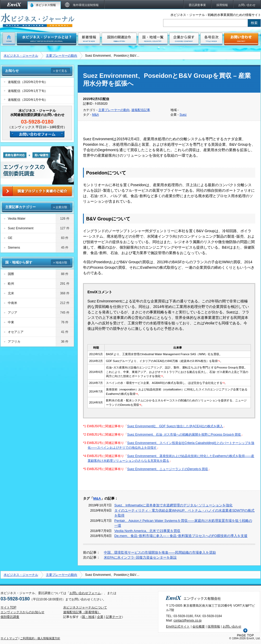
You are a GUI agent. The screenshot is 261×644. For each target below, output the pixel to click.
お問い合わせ (232, 627)
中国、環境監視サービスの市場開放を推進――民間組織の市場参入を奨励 (160, 552)
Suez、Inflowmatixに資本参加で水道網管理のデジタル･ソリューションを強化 (173, 505)
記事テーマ (114, 617)
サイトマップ (9, 638)
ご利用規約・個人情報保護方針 (40, 638)
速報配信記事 (141, 110)
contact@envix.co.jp (188, 620)
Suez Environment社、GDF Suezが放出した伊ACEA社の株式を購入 (175, 426)
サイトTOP (8, 607)
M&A (96, 115)
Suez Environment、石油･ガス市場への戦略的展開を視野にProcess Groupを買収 (184, 435)
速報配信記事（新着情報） (82, 612)
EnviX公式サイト (178, 627)
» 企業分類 (60, 207)
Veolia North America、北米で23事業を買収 (147, 531)
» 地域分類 (60, 262)
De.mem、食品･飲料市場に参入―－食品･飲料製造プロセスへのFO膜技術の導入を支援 (181, 536)
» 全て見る (60, 71)
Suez (183, 115)
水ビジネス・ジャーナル (21, 56)
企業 (100, 617)
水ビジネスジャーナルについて (85, 607)
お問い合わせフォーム (85, 593)
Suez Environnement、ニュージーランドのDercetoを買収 (167, 469)
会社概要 (199, 627)
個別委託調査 (10, 617)
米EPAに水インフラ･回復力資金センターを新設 (140, 557)
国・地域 (88, 617)
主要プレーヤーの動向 (62, 56)
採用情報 (214, 627)
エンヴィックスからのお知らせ (22, 612)
